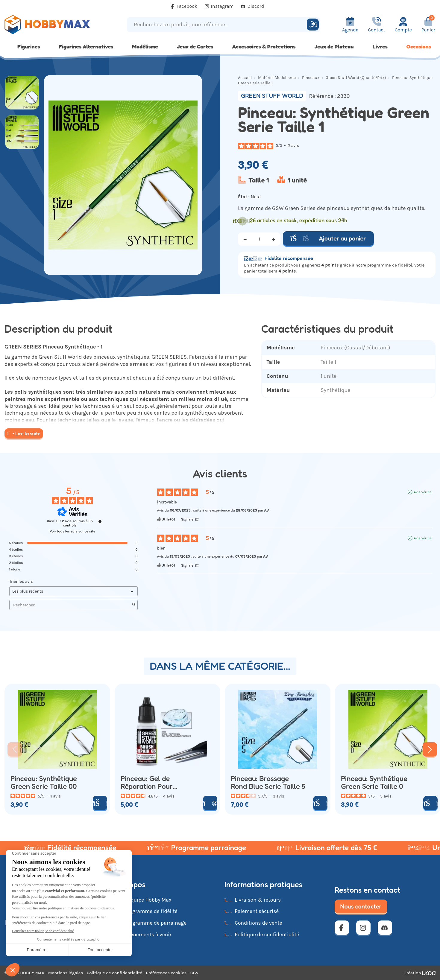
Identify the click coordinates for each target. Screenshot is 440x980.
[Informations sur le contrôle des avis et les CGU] (100, 521)
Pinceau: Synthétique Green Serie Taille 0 (374, 783)
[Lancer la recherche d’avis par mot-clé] (134, 605)
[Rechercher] (313, 25)
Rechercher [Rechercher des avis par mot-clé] (70, 605)
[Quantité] (259, 239)
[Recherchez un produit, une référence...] (218, 25)
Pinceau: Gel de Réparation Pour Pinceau (147, 783)
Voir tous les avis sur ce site (72, 531)
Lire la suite (24, 433)
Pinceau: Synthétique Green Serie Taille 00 (44, 783)
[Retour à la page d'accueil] (55, 25)
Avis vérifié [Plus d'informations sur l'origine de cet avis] (422, 492)
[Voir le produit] (210, 803)
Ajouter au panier (328, 238)
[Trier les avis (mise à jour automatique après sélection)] (73, 591)
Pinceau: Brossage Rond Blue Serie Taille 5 (268, 783)
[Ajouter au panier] (100, 803)
